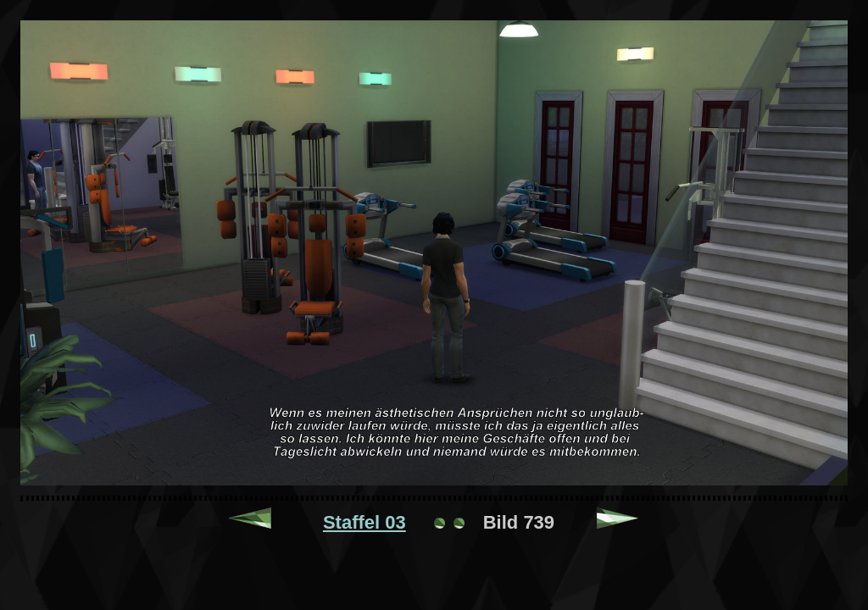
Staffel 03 (364, 522)
